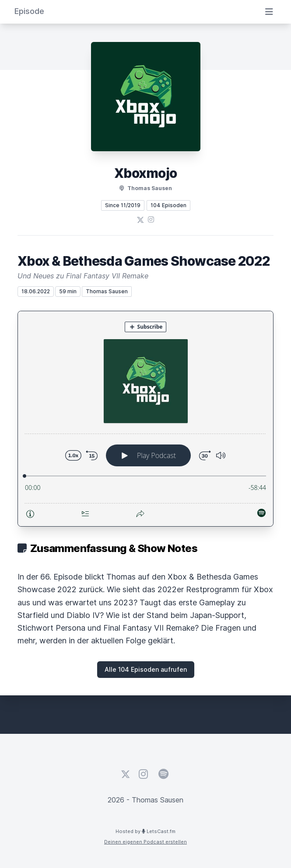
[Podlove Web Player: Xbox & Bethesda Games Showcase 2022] (145, 419)
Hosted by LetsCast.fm (145, 831)
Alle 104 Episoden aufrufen (146, 669)
